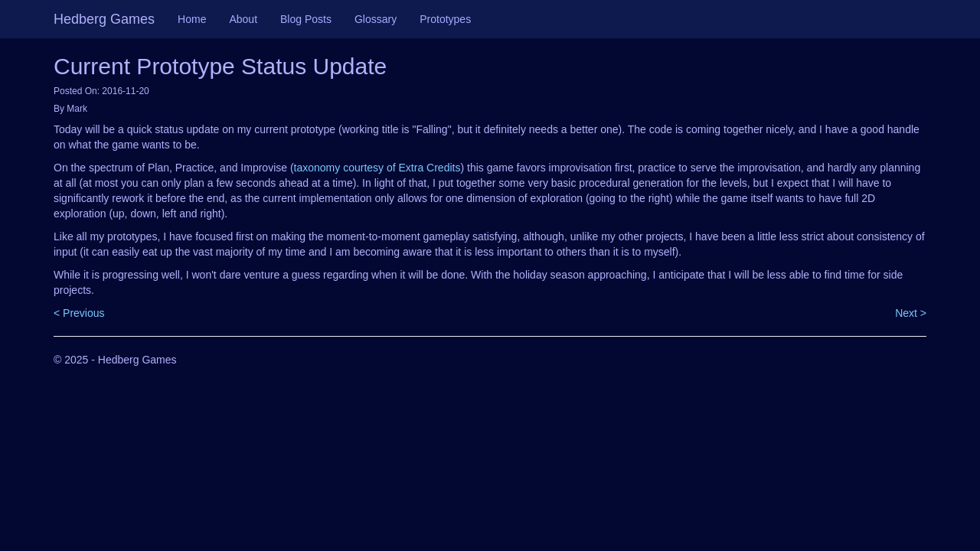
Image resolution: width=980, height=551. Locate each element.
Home (192, 19)
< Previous (79, 313)
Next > (911, 313)
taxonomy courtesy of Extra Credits (377, 168)
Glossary (376, 19)
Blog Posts (306, 19)
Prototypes (445, 19)
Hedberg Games (104, 19)
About (243, 19)
